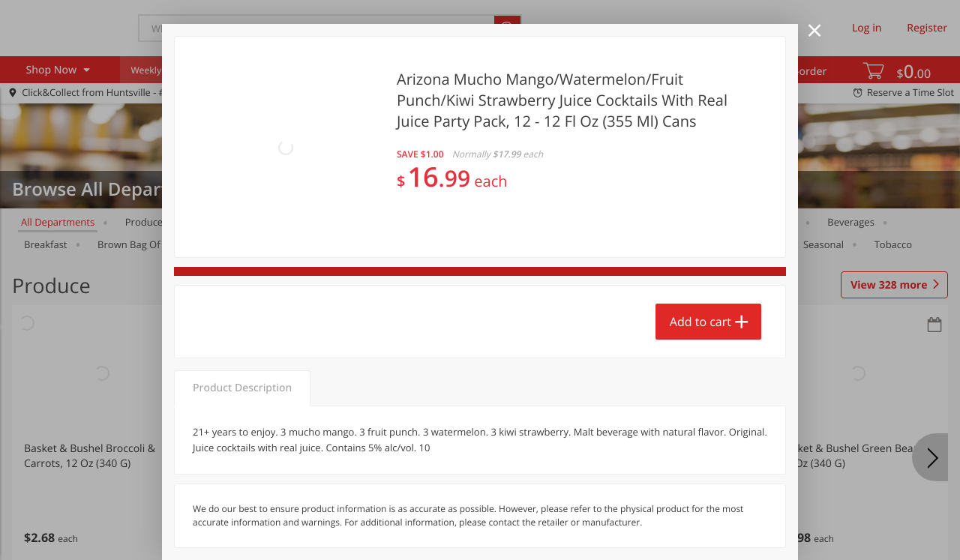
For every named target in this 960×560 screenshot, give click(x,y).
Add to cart (700, 248)
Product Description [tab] (242, 305)
